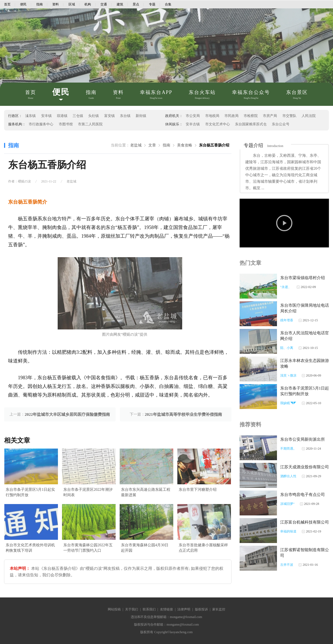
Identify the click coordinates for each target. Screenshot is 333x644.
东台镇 (125, 116)
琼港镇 (62, 116)
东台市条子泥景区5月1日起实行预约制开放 (30, 492)
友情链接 (166, 609)
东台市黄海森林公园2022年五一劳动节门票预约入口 (88, 548)
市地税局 (212, 116)
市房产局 (270, 116)
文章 (152, 145)
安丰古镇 (193, 124)
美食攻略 (185, 145)
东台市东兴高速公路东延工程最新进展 (146, 492)
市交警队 (289, 116)
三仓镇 (78, 116)
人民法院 (309, 116)
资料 (56, 4)
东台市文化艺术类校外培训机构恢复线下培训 (30, 548)
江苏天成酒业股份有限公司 (305, 467)
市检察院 (251, 116)
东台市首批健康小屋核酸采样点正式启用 (203, 548)
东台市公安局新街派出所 (303, 439)
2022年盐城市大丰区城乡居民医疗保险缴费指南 (67, 414)
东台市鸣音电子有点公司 (303, 495)
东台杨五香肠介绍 (214, 145)
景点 (136, 4)
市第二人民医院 (90, 124)
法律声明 (184, 609)
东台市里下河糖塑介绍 (198, 490)
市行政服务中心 (41, 124)
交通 (104, 4)
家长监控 (219, 609)
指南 (40, 4)
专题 (152, 4)
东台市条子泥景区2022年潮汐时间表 (88, 492)
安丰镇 (46, 116)
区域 (72, 4)
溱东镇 (30, 116)
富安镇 (110, 116)
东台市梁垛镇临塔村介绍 (303, 278)
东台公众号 (281, 124)
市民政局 (231, 116)
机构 (88, 4)
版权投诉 (201, 609)
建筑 (120, 4)
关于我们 (132, 609)
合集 (168, 4)
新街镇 (141, 116)
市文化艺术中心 (218, 124)
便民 (23, 4)
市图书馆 (66, 124)
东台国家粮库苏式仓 (251, 124)
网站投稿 (114, 609)
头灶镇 (94, 116)
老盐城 (136, 145)
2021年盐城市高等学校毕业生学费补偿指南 (183, 414)
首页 (7, 4)
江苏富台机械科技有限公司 (305, 522)
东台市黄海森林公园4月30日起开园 (145, 548)
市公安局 (193, 116)
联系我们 (149, 609)
